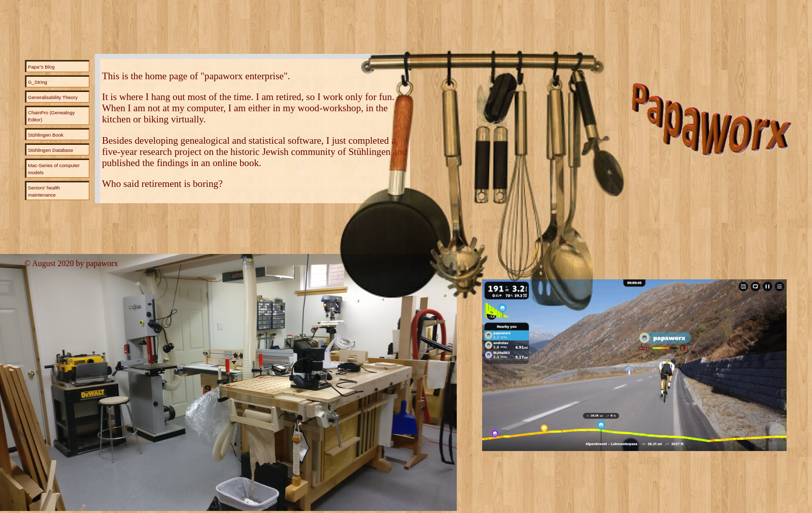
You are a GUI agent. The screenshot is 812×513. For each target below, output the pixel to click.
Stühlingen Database (50, 150)
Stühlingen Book (46, 135)
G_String (38, 82)
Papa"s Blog (41, 67)
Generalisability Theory (53, 97)
